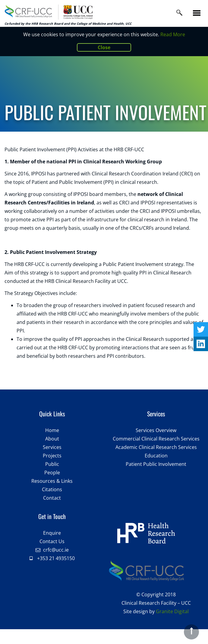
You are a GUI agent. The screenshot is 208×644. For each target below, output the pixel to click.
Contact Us (52, 541)
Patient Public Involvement (156, 464)
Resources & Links (52, 481)
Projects (52, 456)
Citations (52, 489)
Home (52, 430)
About (52, 439)
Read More (173, 34)
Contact (52, 498)
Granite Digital (172, 611)
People (52, 473)
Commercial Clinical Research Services (156, 439)
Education (156, 456)
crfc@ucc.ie (56, 550)
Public (52, 464)
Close (104, 47)
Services (52, 447)
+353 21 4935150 (56, 558)
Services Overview (156, 430)
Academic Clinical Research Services (156, 447)
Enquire (52, 533)
